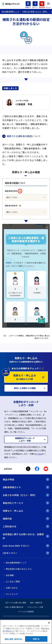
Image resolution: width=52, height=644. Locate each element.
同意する (36, 639)
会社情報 (10, 575)
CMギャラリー (10, 553)
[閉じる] (49, 623)
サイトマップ (12, 594)
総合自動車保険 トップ (16, 563)
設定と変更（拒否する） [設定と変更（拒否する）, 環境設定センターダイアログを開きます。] (14, 639)
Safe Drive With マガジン (16, 546)
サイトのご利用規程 (26, 611)
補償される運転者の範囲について (24, 136)
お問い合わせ (12, 588)
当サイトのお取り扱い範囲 (16, 603)
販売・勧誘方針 (36, 603)
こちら (39, 454)
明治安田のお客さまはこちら (19, 569)
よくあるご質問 (13, 581)
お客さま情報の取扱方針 (14, 607)
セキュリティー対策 (35, 607)
